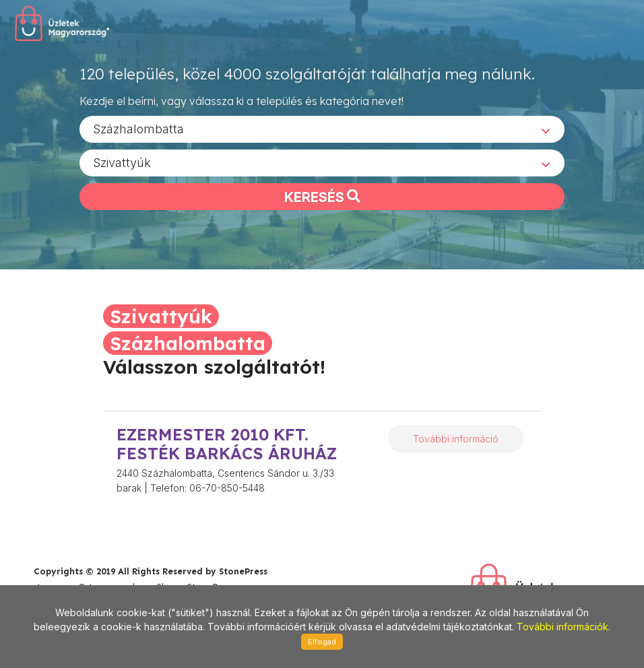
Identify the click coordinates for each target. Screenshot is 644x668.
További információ (456, 439)
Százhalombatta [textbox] (138, 128)
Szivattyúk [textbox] (122, 162)
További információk (562, 627)
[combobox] (322, 129)
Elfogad (322, 642)
